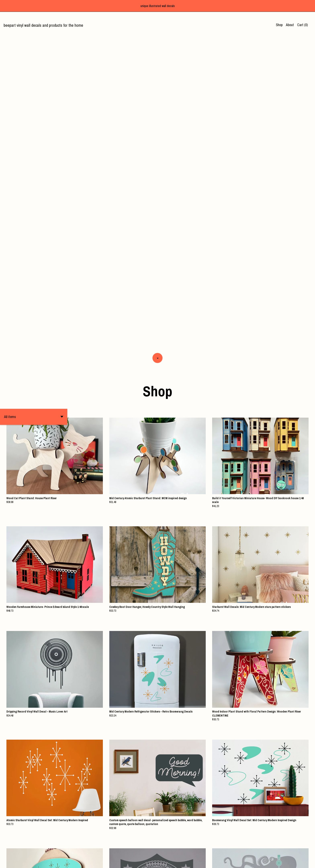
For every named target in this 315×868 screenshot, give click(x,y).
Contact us (247, 861)
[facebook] (292, 862)
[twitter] (300, 862)
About (290, 25)
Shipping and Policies (271, 861)
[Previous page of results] (134, 851)
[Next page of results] (182, 851)
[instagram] (307, 862)
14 (177, 851)
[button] (34, 103)
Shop (279, 25)
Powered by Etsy (90, 861)
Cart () (302, 25)
